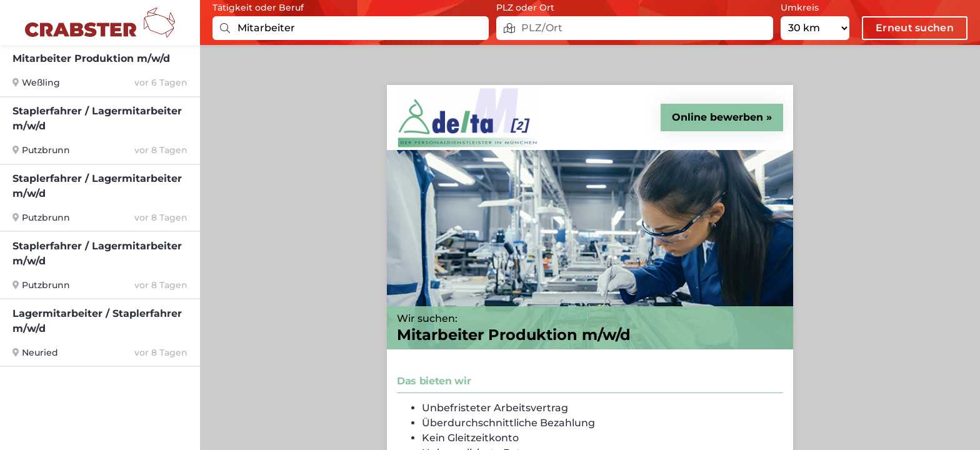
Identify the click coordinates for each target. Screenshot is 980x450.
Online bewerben (717, 117)
